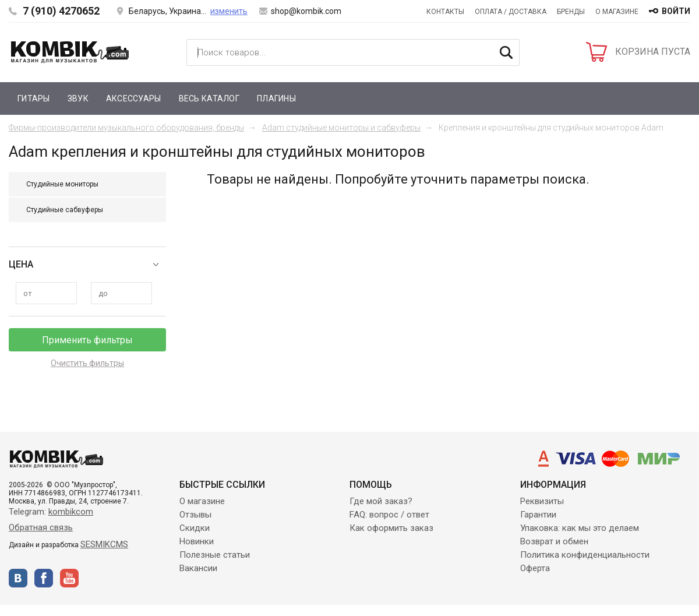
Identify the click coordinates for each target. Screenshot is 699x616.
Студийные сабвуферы (65, 210)
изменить (229, 11)
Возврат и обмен (554, 541)
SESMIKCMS (104, 544)
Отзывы (195, 515)
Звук (78, 98)
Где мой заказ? (381, 501)
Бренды (571, 12)
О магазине (617, 12)
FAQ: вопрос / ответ (389, 515)
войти (676, 11)
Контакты (445, 12)
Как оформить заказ (391, 528)
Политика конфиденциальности (585, 555)
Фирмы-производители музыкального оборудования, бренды (126, 128)
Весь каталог (209, 98)
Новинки (197, 541)
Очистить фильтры (87, 363)
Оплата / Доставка (511, 12)
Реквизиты (542, 501)
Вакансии (198, 568)
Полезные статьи (215, 555)
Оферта (535, 568)
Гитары (34, 98)
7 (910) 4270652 (61, 11)
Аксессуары (134, 98)
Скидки (195, 528)
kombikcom (71, 512)
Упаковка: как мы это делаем (580, 528)
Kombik (70, 52)
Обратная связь (41, 527)
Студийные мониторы (62, 184)
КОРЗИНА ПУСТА (653, 52)
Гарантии (538, 515)
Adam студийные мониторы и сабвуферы (341, 128)
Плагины (276, 98)
